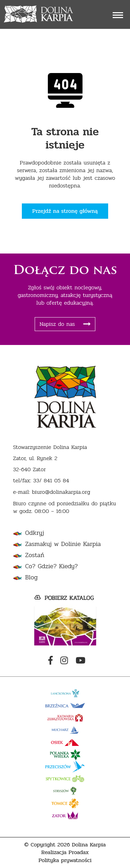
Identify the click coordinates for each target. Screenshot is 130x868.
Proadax (79, 853)
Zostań (35, 555)
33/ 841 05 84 (51, 481)
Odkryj (35, 533)
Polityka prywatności (65, 861)
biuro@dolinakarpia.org (61, 492)
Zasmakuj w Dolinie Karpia (63, 544)
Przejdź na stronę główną (65, 211)
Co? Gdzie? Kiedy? (52, 566)
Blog (32, 577)
